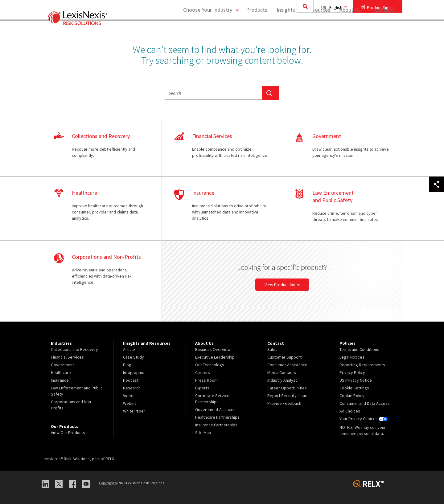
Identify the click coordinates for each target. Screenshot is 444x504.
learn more (102, 148)
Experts (202, 388)
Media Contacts (282, 372)
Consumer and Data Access (365, 403)
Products (257, 29)
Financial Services (67, 357)
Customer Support (284, 357)
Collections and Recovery (74, 349)
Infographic (134, 372)
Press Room (206, 380)
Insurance (60, 380)
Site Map (203, 433)
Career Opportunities (287, 388)
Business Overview (213, 349)
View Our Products (68, 433)
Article (129, 349)
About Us (350, 29)
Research (132, 388)
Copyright (108, 483)
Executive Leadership (215, 357)
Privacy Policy (352, 372)
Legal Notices (352, 357)
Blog (127, 365)
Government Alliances (215, 409)
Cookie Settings (354, 388)
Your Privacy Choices (364, 419)
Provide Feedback (284, 403)
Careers (203, 372)
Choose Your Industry (208, 29)
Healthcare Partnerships (217, 417)
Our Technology (210, 365)
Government (62, 365)
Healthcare (61, 372)
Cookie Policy (352, 396)
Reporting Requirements (362, 365)
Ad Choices (350, 411)
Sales (272, 349)
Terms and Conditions (359, 349)
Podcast (131, 380)
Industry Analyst (282, 380)
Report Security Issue (287, 396)
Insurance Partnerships (216, 425)
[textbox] (214, 93)
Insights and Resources (303, 29)
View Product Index (282, 285)
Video (128, 396)
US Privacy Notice (356, 380)
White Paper (134, 411)
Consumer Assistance (287, 365)
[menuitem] (257, 30)
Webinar (131, 403)
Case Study (134, 357)
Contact (384, 29)
